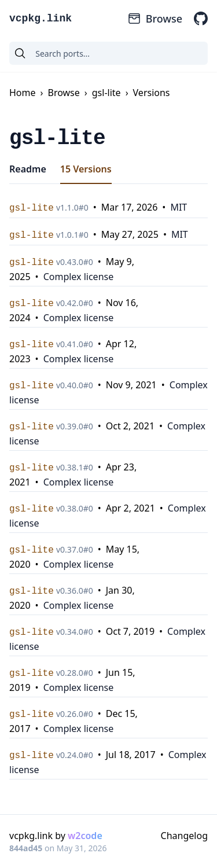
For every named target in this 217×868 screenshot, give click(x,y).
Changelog (184, 836)
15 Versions (86, 169)
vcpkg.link (41, 19)
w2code (85, 836)
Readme (28, 169)
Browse (155, 19)
